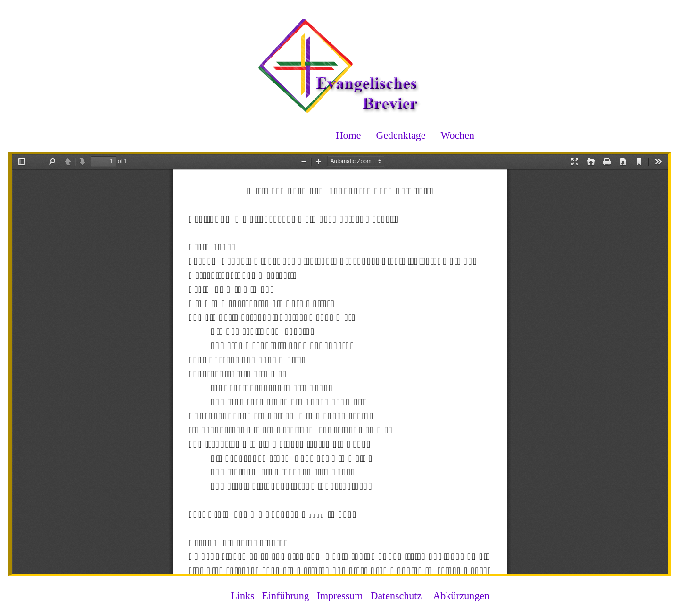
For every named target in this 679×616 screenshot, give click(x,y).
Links (242, 595)
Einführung (286, 595)
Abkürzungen (461, 595)
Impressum (340, 595)
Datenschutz (396, 595)
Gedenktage (401, 135)
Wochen (457, 135)
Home (348, 135)
